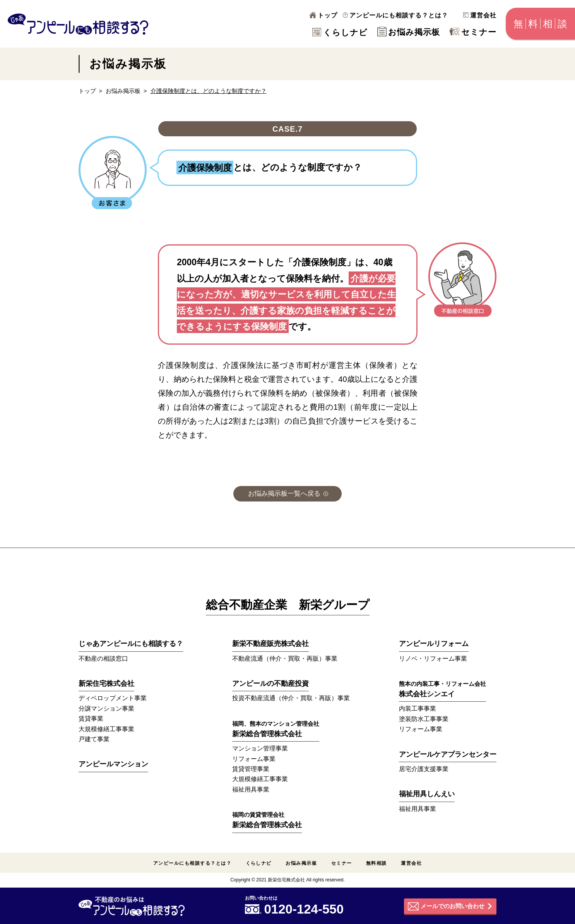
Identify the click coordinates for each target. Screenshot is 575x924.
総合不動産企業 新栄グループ (288, 605)
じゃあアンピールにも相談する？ (131, 644)
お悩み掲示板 (409, 32)
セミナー (473, 32)
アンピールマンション (113, 764)
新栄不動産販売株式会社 (270, 644)
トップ (323, 15)
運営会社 (480, 15)
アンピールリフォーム (434, 644)
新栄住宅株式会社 (106, 684)
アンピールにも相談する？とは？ (395, 15)
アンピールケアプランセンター (448, 754)
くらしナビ (340, 32)
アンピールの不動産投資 (270, 684)
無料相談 (376, 863)
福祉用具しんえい (427, 794)
